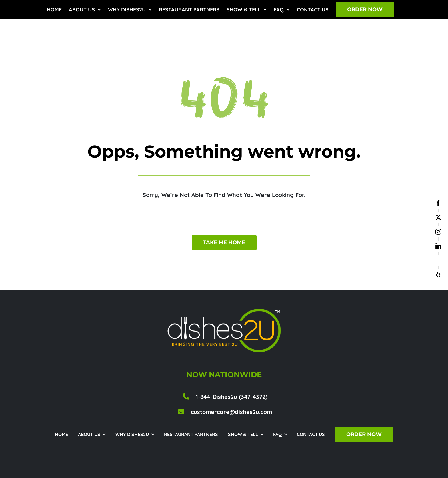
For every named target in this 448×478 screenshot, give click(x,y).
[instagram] (438, 232)
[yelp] (438, 275)
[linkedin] (438, 246)
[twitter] (438, 218)
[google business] (438, 260)
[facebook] (438, 203)
